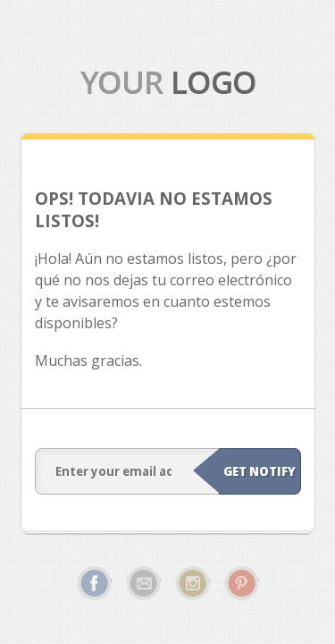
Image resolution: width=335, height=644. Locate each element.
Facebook (94, 583)
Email (143, 583)
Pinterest (242, 583)
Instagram (193, 583)
